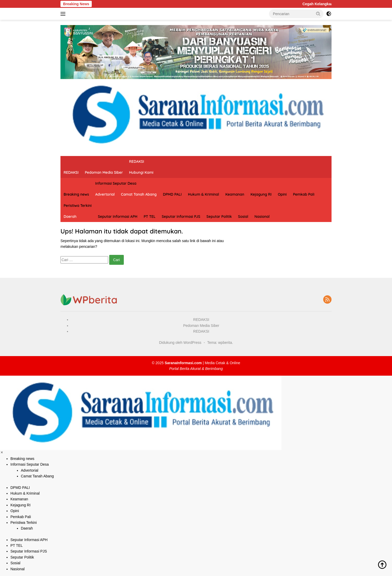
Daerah (70, 217)
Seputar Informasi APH (118, 217)
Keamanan (235, 194)
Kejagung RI (261, 194)
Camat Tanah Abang (139, 194)
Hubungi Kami (141, 172)
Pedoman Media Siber (104, 172)
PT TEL (149, 217)
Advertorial (105, 194)
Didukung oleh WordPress (180, 343)
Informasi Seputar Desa (116, 183)
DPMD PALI (172, 194)
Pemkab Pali (304, 194)
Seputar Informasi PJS (181, 217)
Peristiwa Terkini (78, 206)
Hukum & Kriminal (203, 194)
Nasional (262, 217)
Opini (282, 194)
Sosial (243, 217)
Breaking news (76, 194)
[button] (318, 14)
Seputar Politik (219, 217)
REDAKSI (71, 172)
